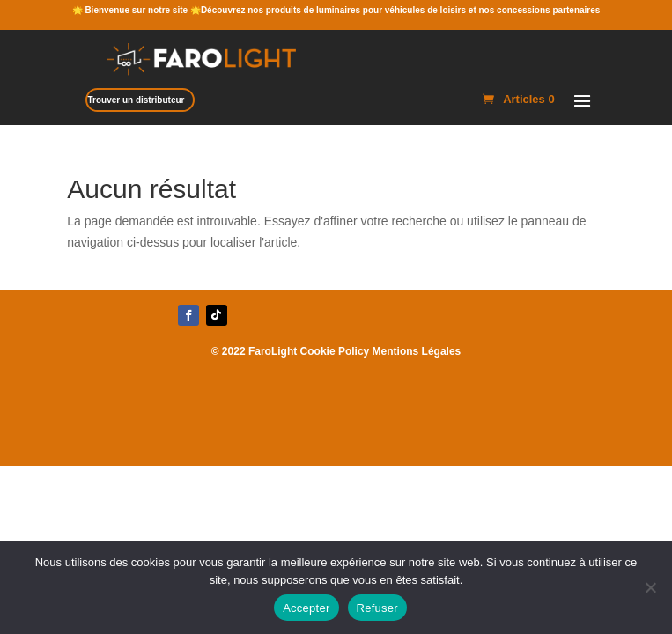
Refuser (377, 608)
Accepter (306, 608)
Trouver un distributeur (136, 100)
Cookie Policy (335, 351)
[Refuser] (650, 587)
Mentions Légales (417, 351)
